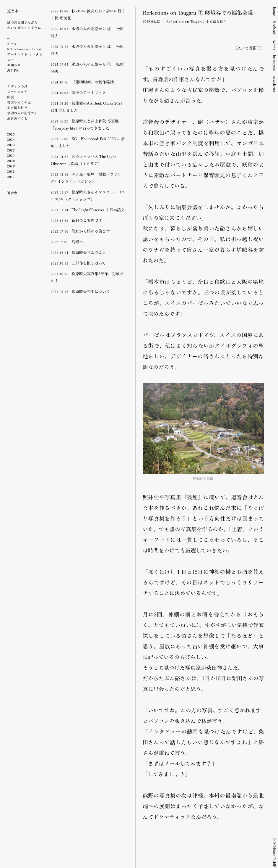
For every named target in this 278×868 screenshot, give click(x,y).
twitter (275, 45)
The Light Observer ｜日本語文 (88, 210)
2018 (11, 171)
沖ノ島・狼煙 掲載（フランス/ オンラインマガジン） (86, 178)
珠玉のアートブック (78, 92)
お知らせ (14, 65)
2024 (11, 139)
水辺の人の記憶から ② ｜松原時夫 (87, 50)
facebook (275, 28)
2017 (11, 177)
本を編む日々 (17, 107)
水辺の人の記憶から (22, 113)
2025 (11, 134)
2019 (11, 166)
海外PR (13, 70)
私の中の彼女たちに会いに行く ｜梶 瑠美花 (88, 14)
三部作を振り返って (78, 263)
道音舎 (12, 193)
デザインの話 (17, 86)
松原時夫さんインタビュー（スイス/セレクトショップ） (88, 195)
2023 (11, 145)
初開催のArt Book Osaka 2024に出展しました (87, 107)
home (275, 12)
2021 (11, 155)
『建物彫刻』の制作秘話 (82, 82)
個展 (10, 97)
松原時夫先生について (80, 291)
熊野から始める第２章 (80, 231)
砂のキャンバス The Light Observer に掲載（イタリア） (83, 160)
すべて (12, 44)
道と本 (13, 11)
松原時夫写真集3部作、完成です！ (87, 277)
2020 (11, 161)
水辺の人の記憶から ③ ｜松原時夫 (87, 32)
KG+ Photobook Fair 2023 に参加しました (88, 142)
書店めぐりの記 (19, 102)
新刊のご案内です (77, 220)
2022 (11, 150)
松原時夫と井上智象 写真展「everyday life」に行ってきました (85, 124)
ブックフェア (17, 91)
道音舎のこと (17, 118)
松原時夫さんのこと (78, 252)
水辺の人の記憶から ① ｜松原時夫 (87, 67)
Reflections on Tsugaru (25, 49)
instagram (275, 63)
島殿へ (67, 241)
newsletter (275, 84)
